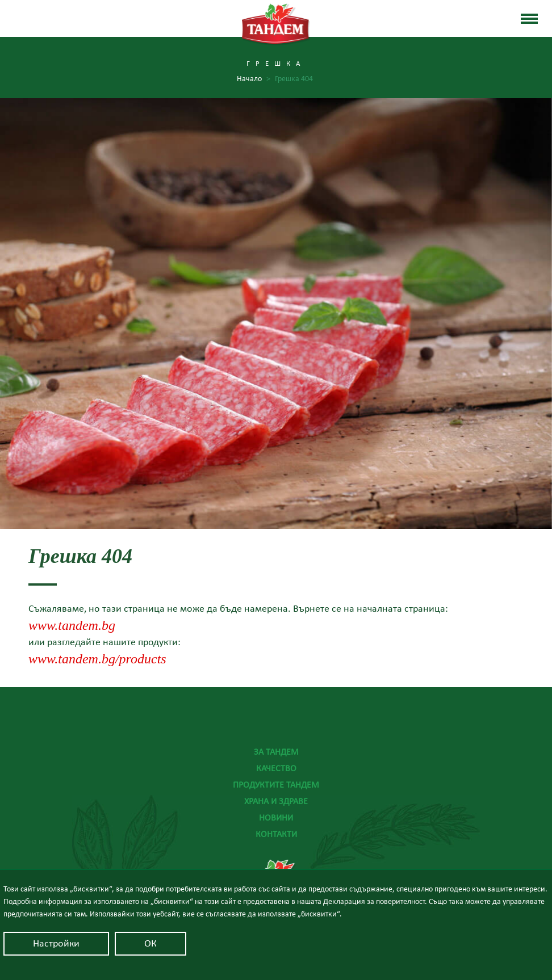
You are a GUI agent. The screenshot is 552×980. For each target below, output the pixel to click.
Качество (276, 768)
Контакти (276, 834)
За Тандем (276, 752)
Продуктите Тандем (276, 785)
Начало (254, 79)
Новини (276, 818)
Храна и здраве (276, 801)
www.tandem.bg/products (97, 659)
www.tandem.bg (72, 626)
